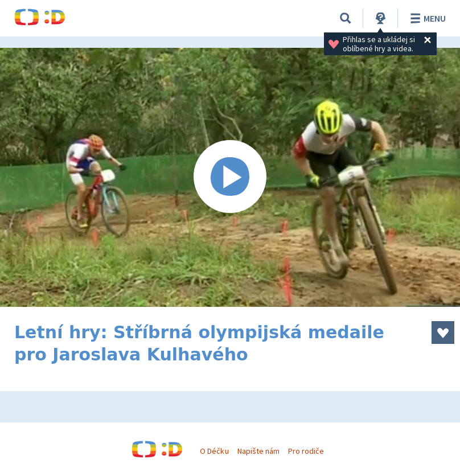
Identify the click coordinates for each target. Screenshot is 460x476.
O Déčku (214, 451)
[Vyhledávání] (346, 18)
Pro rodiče (306, 451)
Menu (426, 18)
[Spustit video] (230, 177)
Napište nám (258, 451)
